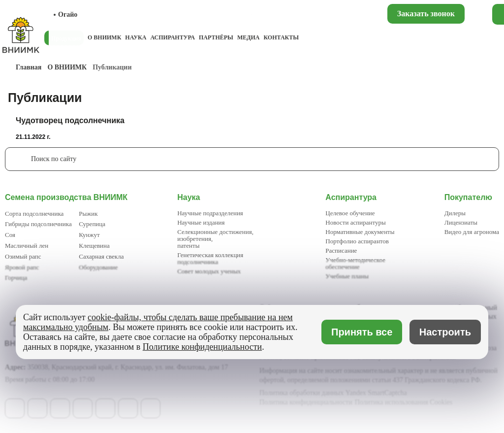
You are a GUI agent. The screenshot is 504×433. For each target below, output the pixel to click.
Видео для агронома (472, 232)
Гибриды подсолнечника (38, 224)
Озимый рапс (23, 256)
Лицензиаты (461, 222)
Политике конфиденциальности (202, 347)
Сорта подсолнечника (34, 214)
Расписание (341, 250)
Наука (136, 37)
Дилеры (455, 213)
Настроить (445, 332)
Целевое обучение (350, 213)
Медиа (249, 37)
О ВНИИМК (104, 37)
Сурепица (92, 224)
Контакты (281, 37)
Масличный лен (27, 246)
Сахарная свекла (101, 256)
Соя (10, 235)
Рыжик (88, 214)
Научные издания (201, 222)
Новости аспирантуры (355, 222)
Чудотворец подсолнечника (70, 120)
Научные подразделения (210, 213)
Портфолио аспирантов (357, 241)
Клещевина (94, 246)
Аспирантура (172, 37)
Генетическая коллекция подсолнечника (210, 258)
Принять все (362, 332)
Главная (29, 67)
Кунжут (89, 235)
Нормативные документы (360, 232)
